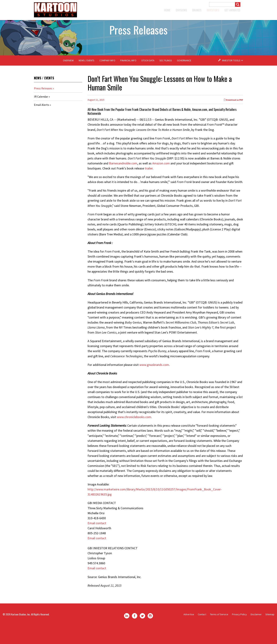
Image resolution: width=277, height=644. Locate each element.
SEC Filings (166, 77)
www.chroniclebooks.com (134, 433)
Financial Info (128, 77)
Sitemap (270, 630)
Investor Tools (232, 77)
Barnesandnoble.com (123, 179)
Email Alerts (42, 121)
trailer (149, 184)
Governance (184, 77)
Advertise (189, 630)
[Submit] (238, 4)
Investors (213, 10)
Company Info (107, 77)
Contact (202, 630)
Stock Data (148, 77)
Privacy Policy (239, 630)
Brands (197, 10)
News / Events (86, 77)
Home (167, 10)
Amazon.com (161, 179)
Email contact (97, 539)
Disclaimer (256, 630)
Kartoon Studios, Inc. (21, 630)
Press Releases (43, 104)
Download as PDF (233, 116)
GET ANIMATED (232, 10)
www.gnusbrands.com (154, 381)
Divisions (181, 10)
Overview (68, 77)
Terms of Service (219, 630)
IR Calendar (41, 113)
